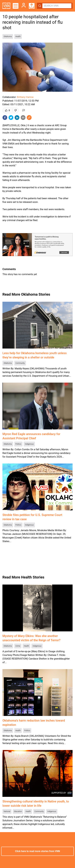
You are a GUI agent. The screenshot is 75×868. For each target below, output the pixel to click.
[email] (23, 118)
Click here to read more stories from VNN (37, 851)
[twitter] (11, 118)
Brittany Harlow (25, 97)
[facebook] (5, 118)
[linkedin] (17, 118)
